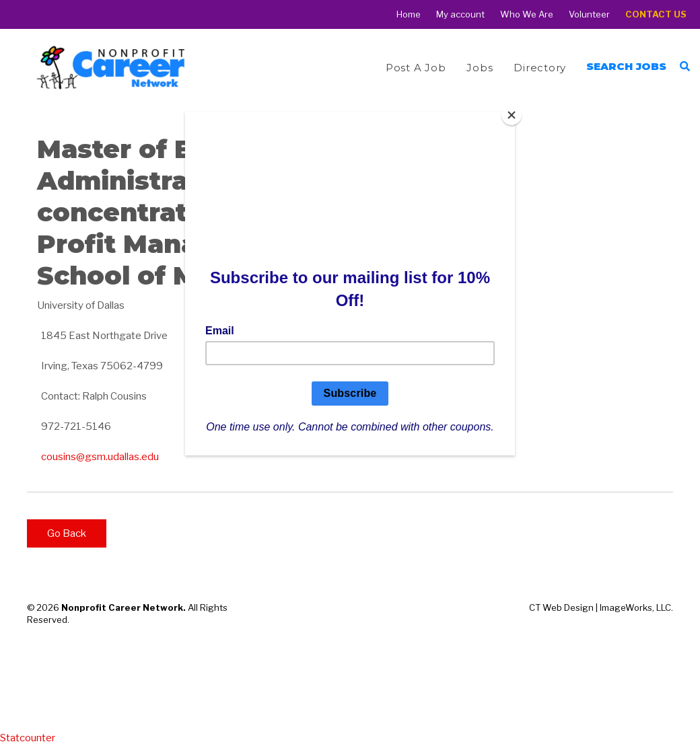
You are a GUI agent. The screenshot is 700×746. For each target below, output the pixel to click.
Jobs (480, 68)
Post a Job (416, 68)
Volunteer (589, 14)
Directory (540, 68)
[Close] (512, 115)
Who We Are (527, 14)
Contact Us (656, 14)
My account (460, 14)
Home (409, 14)
